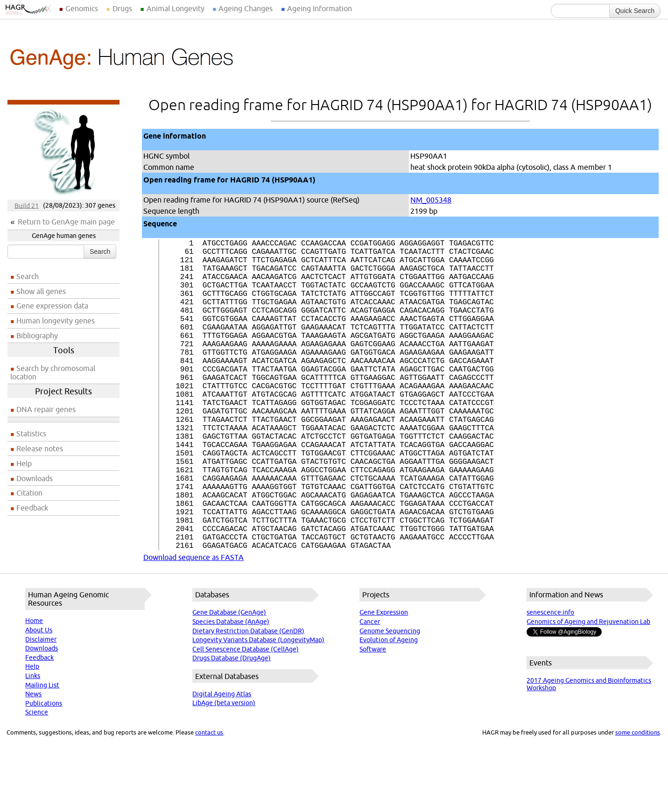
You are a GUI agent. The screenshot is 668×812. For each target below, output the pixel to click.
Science (37, 781)
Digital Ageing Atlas (222, 763)
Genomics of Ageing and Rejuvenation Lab (588, 691)
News (33, 763)
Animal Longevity (176, 8)
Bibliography (37, 336)
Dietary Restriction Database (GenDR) (248, 700)
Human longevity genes (56, 321)
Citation (29, 493)
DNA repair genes (46, 409)
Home (34, 690)
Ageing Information (320, 8)
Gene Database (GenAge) (229, 681)
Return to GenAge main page (66, 222)
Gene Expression (384, 681)
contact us (209, 801)
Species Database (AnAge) (231, 691)
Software (373, 718)
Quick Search (635, 11)
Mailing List (42, 754)
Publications (44, 772)
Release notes (40, 448)
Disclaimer (41, 708)
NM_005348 (431, 200)
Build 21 (27, 205)
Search (100, 252)
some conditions (638, 801)
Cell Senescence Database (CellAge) (246, 718)
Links (33, 745)
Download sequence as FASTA (193, 626)
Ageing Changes (246, 8)
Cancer (370, 691)
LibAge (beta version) (224, 772)
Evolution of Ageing (389, 709)
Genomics (82, 8)
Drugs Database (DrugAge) (232, 727)
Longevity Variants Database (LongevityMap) (258, 709)
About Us (39, 699)
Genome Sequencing (390, 700)
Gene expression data (52, 306)
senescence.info (550, 681)
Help (24, 463)
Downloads (35, 478)
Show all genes (41, 291)
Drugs (122, 8)
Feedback (32, 508)
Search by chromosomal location (53, 372)
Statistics (31, 434)
